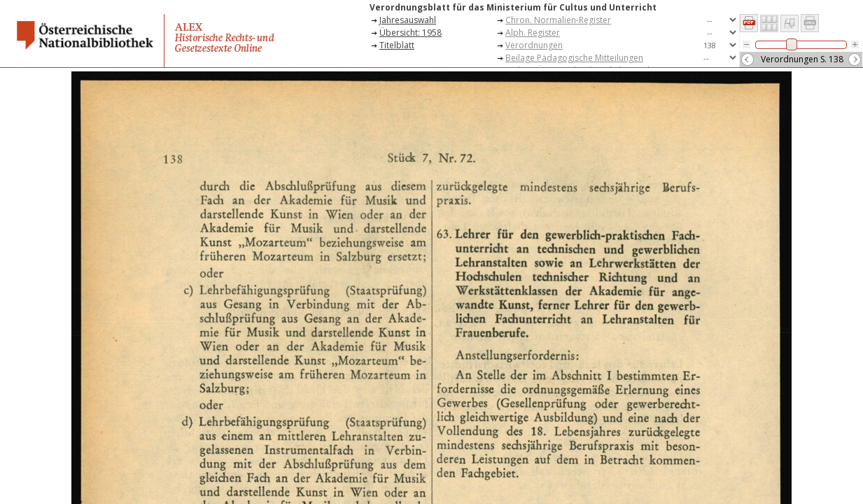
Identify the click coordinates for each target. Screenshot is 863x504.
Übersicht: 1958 (411, 33)
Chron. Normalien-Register (558, 20)
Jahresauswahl (408, 20)
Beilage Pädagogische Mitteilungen (574, 58)
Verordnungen (534, 45)
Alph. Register (533, 33)
